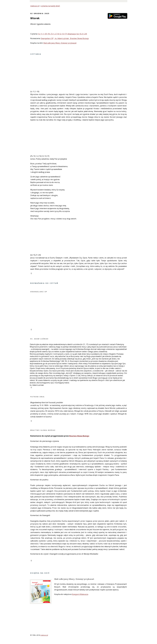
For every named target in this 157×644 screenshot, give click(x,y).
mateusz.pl (35, 6)
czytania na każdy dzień (50, 6)
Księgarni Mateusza (80, 594)
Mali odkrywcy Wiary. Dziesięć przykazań (60, 43)
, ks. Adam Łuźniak (62, 38)
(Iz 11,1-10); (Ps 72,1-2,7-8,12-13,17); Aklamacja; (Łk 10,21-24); (63, 34)
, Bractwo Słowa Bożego (79, 38)
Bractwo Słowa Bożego (79, 436)
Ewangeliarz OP (47, 38)
